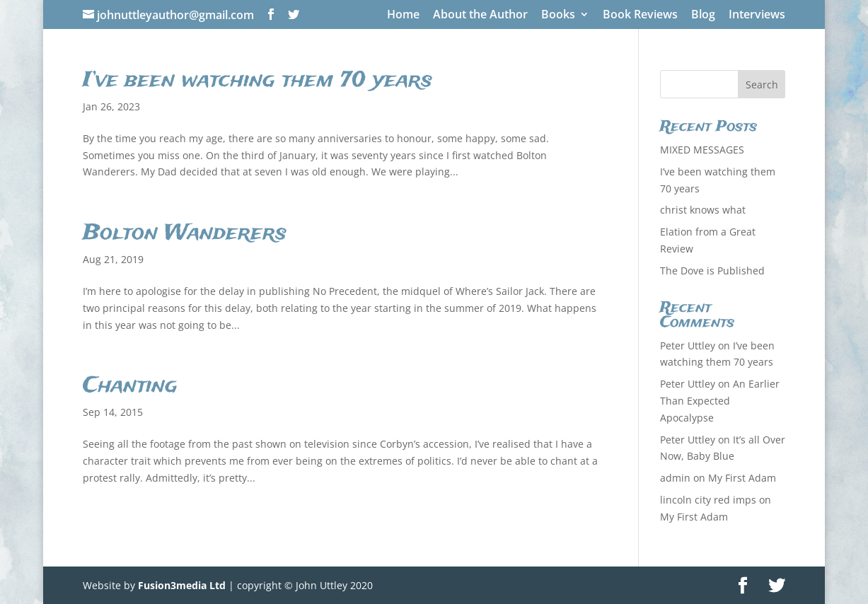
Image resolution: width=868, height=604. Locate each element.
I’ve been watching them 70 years (257, 81)
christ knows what (703, 210)
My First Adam (742, 478)
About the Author (480, 15)
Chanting (130, 386)
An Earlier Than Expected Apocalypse (720, 401)
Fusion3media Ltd (182, 585)
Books (558, 15)
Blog (703, 15)
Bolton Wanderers (185, 233)
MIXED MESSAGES (702, 150)
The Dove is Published (712, 271)
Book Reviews (640, 15)
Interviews (757, 15)
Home (403, 15)
